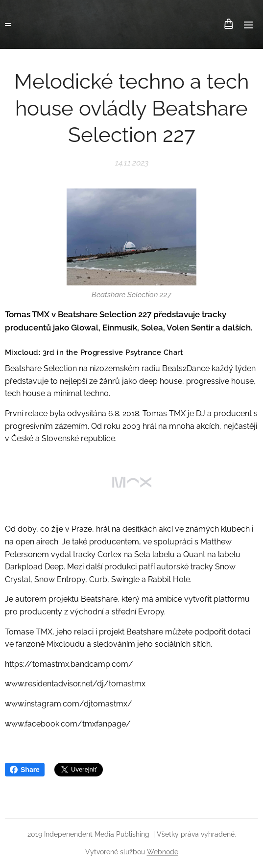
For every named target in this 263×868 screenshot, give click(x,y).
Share (25, 770)
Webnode (163, 852)
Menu (248, 25)
